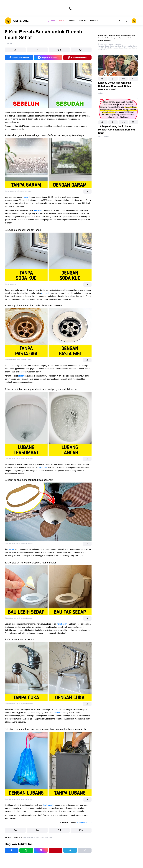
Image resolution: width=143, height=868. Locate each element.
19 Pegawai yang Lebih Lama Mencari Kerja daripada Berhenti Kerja (116, 130)
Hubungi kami (103, 36)
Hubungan (102, 93)
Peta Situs (130, 38)
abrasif (21, 376)
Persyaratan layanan (118, 38)
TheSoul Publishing (114, 44)
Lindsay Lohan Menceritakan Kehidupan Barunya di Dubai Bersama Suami (115, 86)
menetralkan (62, 624)
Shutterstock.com (84, 822)
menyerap (38, 210)
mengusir (45, 293)
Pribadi (51, 21)
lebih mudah (48, 805)
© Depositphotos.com (12, 459)
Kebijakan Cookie (104, 38)
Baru (62, 21)
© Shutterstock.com (11, 191)
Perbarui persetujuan (105, 40)
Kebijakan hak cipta (129, 36)
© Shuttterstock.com (11, 360)
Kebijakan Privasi (115, 36)
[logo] (17, 21)
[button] (103, 79)
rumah (26, 197)
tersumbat (43, 468)
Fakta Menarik (103, 137)
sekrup (12, 549)
